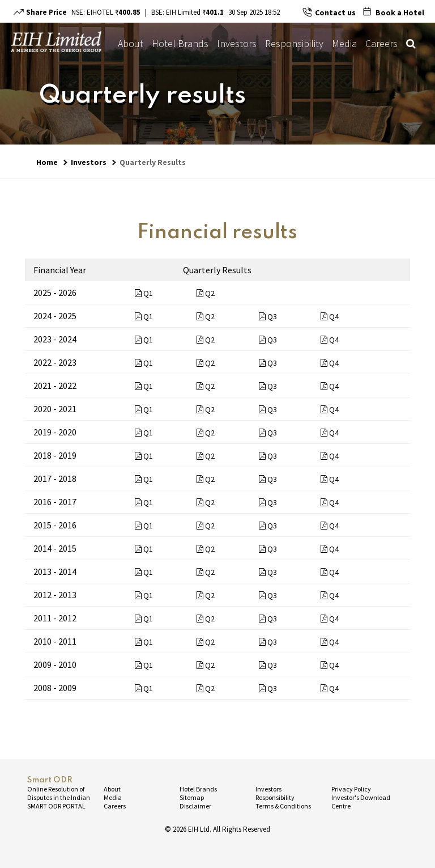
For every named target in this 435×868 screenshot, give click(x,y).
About (131, 43)
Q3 (268, 316)
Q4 (330, 316)
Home (47, 162)
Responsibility (294, 43)
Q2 (206, 293)
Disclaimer (195, 806)
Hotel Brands (180, 43)
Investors (237, 43)
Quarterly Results (153, 162)
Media (344, 43)
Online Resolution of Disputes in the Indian (59, 793)
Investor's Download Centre (361, 802)
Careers (381, 43)
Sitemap (192, 797)
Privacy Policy (351, 789)
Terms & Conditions (283, 806)
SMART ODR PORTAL (56, 806)
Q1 (144, 293)
